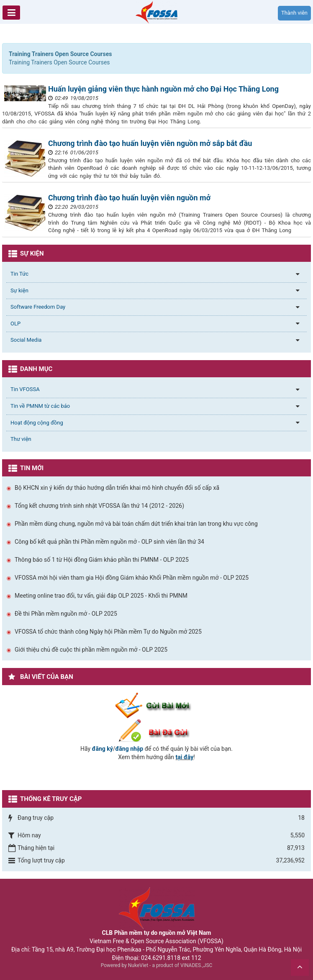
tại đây (185, 757)
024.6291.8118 (161, 958)
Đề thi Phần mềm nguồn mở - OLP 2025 (66, 614)
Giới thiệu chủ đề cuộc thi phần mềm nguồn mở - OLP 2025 (91, 650)
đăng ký (103, 749)
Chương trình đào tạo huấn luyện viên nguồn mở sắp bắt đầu (150, 143)
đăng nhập (130, 749)
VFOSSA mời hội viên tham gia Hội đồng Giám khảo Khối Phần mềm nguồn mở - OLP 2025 (132, 578)
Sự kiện (19, 290)
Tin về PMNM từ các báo (40, 406)
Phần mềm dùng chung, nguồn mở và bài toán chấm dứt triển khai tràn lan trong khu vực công (136, 524)
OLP (15, 324)
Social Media (26, 340)
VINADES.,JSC (196, 965)
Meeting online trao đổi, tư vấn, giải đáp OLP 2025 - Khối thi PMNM (101, 596)
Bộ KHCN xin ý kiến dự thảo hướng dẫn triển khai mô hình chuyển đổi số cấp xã (117, 488)
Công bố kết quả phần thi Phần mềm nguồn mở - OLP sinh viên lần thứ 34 (109, 542)
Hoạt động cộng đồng (37, 423)
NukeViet (138, 965)
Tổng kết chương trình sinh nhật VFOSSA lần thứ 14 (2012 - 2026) (99, 506)
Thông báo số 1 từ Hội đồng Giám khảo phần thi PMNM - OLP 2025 (102, 560)
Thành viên (294, 13)
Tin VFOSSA (25, 389)
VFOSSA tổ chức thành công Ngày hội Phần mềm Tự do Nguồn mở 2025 (108, 632)
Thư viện (21, 439)
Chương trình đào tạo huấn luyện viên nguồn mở (129, 198)
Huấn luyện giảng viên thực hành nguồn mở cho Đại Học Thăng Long (163, 89)
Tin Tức (19, 274)
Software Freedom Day (38, 307)
